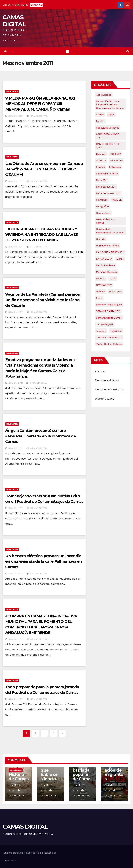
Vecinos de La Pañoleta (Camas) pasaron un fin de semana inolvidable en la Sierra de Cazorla (43, 300)
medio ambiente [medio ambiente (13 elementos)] (106, 265)
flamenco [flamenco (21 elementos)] (102, 200)
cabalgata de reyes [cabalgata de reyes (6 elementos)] (108, 128)
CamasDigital (37, 116)
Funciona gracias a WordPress (19, 853)
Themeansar (9, 860)
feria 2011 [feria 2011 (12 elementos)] (102, 180)
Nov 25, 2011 (16, 448)
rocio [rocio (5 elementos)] (99, 298)
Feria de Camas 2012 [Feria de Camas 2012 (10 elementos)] (108, 193)
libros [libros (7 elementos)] (120, 259)
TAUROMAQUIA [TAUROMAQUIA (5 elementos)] (105, 324)
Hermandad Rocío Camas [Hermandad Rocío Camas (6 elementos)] (107, 221)
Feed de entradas (107, 380)
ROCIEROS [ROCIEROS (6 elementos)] (115, 292)
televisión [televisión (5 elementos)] (116, 331)
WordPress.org (105, 399)
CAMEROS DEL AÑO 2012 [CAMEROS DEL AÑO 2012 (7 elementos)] (108, 146)
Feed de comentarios (109, 389)
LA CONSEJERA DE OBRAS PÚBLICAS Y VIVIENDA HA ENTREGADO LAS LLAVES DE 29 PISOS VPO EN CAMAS (42, 235)
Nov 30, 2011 (16, 116)
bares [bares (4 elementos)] (111, 115)
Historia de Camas (18, 777)
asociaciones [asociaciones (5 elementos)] (104, 95)
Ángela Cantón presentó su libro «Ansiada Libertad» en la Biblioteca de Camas (41, 436)
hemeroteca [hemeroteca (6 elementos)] (103, 213)
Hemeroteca (12, 92)
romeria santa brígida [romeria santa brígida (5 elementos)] (109, 305)
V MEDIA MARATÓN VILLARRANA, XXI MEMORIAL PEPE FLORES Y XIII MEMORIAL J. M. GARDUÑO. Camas (40, 104)
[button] (128, 51)
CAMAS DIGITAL (14, 21)
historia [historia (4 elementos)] (101, 239)
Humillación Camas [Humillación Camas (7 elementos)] (107, 246)
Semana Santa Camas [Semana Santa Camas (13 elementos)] (109, 318)
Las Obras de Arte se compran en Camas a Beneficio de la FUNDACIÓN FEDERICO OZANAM (44, 169)
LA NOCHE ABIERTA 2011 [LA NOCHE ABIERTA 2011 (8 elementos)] (110, 252)
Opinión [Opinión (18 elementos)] (101, 292)
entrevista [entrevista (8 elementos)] (115, 167)
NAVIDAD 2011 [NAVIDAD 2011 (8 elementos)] (104, 285)
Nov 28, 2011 (16, 312)
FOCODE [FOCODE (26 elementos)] (117, 200)
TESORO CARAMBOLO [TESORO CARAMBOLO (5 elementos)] (109, 337)
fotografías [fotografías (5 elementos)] (103, 206)
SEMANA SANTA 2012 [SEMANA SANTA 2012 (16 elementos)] (108, 311)
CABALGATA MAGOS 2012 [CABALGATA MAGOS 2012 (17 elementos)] (108, 136)
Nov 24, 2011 (16, 574)
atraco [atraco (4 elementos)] (100, 115)
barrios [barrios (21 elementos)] (100, 121)
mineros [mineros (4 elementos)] (101, 278)
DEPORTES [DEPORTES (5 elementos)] (116, 160)
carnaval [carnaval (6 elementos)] (101, 154)
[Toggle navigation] (67, 51)
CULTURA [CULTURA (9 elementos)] (116, 154)
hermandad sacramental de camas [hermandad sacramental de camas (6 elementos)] (110, 231)
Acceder (100, 371)
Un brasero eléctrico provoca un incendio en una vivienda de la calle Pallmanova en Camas (44, 561)
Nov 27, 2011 (16, 383)
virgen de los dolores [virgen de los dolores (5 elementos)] (109, 344)
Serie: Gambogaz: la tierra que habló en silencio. (51, 768)
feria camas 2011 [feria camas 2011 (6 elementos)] (106, 187)
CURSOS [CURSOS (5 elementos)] (101, 160)
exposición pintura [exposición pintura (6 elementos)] (107, 174)
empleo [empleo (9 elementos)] (101, 167)
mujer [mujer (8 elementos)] (113, 278)
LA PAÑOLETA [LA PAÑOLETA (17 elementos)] (104, 259)
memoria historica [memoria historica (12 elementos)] (107, 272)
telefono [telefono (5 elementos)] (101, 331)
